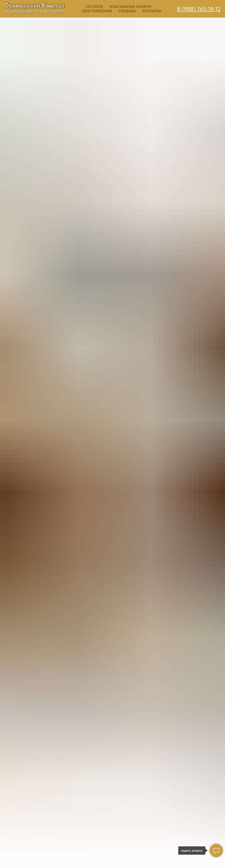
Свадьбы (127, 11)
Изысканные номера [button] (131, 7)
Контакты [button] (152, 11)
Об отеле (94, 7)
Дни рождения (97, 11)
